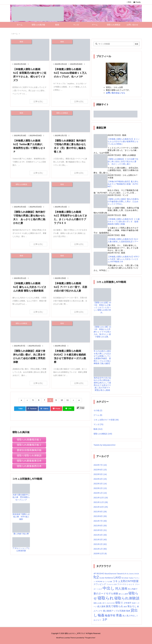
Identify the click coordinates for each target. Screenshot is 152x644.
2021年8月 (100, 516)
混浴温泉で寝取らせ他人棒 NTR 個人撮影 (21, 513)
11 (68, 400)
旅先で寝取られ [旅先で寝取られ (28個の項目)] (115, 606)
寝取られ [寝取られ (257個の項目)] (106, 598)
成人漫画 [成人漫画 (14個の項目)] (101, 606)
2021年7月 (100, 521)
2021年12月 (101, 498)
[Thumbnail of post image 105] (71, 121)
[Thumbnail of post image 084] (71, 193)
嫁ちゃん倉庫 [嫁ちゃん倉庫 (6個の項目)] (123, 594)
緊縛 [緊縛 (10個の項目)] (128, 611)
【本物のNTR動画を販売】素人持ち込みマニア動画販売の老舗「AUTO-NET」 (123, 184)
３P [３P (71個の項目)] (104, 620)
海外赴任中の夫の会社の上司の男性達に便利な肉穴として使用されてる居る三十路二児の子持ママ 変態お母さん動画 (103, 381)
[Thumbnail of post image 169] (30, 264)
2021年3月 (100, 540)
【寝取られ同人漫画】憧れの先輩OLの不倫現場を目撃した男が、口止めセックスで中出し (123, 202)
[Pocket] (56, 409)
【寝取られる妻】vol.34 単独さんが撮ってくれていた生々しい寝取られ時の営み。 (102, 304)
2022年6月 (100, 470)
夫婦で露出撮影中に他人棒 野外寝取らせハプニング (21, 494)
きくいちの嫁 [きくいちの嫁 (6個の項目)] (107, 581)
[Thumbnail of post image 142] (30, 50)
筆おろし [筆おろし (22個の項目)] (132, 606)
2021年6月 (100, 526)
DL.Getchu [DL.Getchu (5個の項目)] (130, 574)
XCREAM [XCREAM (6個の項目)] (99, 581)
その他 (98, 410)
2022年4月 (100, 479)
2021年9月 (100, 512)
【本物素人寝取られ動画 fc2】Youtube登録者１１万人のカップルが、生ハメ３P (70, 73)
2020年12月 (100, 554)
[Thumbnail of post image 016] (71, 50)
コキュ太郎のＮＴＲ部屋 (106, 420)
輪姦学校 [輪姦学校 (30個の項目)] (110, 615)
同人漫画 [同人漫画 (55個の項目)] (121, 589)
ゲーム (98, 415)
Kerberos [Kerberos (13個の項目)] (109, 578)
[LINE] (68, 409)
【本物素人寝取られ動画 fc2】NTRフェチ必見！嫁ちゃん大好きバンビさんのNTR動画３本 (124, 259)
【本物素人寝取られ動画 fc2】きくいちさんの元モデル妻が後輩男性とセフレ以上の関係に (124, 141)
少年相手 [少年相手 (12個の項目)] (127, 603)
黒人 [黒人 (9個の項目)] (124, 616)
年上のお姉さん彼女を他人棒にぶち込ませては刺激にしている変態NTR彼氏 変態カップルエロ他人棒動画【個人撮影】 (102, 354)
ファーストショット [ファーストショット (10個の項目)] (126, 584)
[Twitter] (20, 409)
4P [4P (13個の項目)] (95, 574)
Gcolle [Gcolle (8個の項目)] (102, 578)
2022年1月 (100, 493)
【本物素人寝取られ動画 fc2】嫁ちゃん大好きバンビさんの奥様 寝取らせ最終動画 (30, 287)
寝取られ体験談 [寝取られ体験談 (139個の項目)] (127, 598)
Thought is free (90, 638)
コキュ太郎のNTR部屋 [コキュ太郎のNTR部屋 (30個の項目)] (126, 581)
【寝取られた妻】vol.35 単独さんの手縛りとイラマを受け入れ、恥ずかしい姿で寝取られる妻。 (102, 329)
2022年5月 (100, 474)
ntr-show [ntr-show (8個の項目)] (125, 578)
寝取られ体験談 (103, 434)
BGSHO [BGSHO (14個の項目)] (100, 573)
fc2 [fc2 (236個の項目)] (96, 577)
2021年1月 (100, 549)
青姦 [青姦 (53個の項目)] (119, 615)
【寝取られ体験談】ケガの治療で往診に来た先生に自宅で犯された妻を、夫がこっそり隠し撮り (123, 161)
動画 (98, 429)
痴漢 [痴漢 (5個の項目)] (125, 607)
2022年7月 (100, 465)
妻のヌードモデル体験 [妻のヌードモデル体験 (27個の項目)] (106, 593)
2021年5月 (100, 530)
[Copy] (81, 408)
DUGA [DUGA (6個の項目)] (137, 574)
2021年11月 (101, 502)
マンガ (98, 424)
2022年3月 (100, 484)
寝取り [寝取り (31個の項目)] (119, 603)
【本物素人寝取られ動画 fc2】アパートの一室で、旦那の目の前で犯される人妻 (71, 287)
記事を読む (38, 101)
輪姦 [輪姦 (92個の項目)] (101, 615)
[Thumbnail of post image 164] (30, 121)
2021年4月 (100, 535)
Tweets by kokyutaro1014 (104, 445)
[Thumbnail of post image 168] (71, 264)
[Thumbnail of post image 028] (30, 193)
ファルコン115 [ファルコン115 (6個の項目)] (112, 584)
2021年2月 (100, 544)
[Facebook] (32, 409)
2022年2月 (100, 488)
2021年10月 (101, 507)
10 (62, 400)
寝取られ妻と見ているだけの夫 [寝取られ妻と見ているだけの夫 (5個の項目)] (104, 603)
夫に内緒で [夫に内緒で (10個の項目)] (133, 589)
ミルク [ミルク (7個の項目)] (100, 589)
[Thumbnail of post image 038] (71, 332)
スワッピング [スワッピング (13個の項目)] (100, 584)
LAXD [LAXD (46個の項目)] (117, 577)
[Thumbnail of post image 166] (30, 332)
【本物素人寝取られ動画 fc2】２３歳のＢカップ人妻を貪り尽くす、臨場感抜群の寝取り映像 (124, 222)
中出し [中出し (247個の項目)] (109, 588)
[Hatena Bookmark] (44, 409)
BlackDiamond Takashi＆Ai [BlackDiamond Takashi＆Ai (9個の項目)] (116, 574)
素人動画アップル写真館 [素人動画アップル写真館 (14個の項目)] (114, 611)
